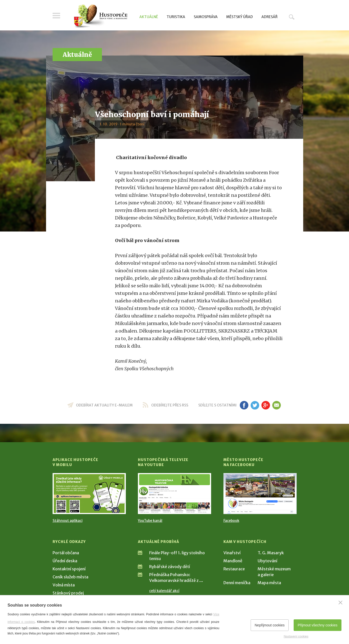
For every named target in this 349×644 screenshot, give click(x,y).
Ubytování (267, 561)
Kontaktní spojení (69, 569)
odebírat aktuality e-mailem (104, 405)
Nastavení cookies (296, 636)
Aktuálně (149, 17)
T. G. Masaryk (271, 553)
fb (244, 405)
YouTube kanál (150, 521)
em (277, 405)
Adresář (269, 17)
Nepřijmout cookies (270, 625)
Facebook (231, 521)
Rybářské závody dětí (170, 567)
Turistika (176, 17)
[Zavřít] (340, 603)
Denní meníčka (237, 583)
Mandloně (233, 561)
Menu (56, 16)
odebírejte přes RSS (170, 405)
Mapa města (269, 583)
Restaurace (234, 569)
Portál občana (66, 553)
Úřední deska (65, 561)
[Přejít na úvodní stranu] (101, 16)
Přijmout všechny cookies (318, 625)
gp (266, 405)
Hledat (292, 17)
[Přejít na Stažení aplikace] (89, 494)
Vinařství (232, 553)
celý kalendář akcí (164, 591)
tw (255, 405)
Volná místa (64, 585)
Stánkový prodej (68, 593)
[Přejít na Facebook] (260, 494)
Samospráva (206, 17)
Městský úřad (240, 17)
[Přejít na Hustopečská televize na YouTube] (174, 494)
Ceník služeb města (70, 577)
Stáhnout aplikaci (68, 521)
